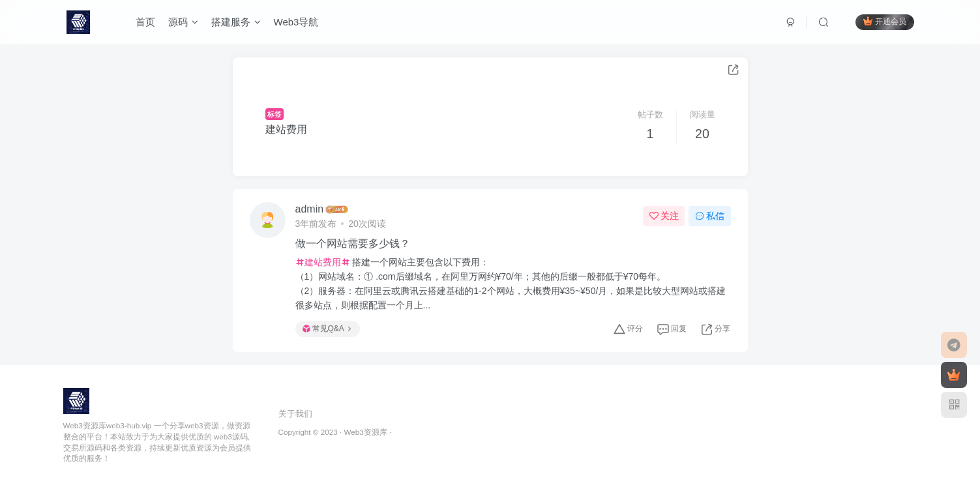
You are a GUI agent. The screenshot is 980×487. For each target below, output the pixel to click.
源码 (183, 22)
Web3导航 (296, 22)
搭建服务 (236, 22)
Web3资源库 (365, 432)
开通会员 (884, 21)
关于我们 (295, 414)
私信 (710, 216)
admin (310, 209)
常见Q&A (327, 329)
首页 (145, 22)
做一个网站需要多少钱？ (353, 243)
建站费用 (286, 129)
